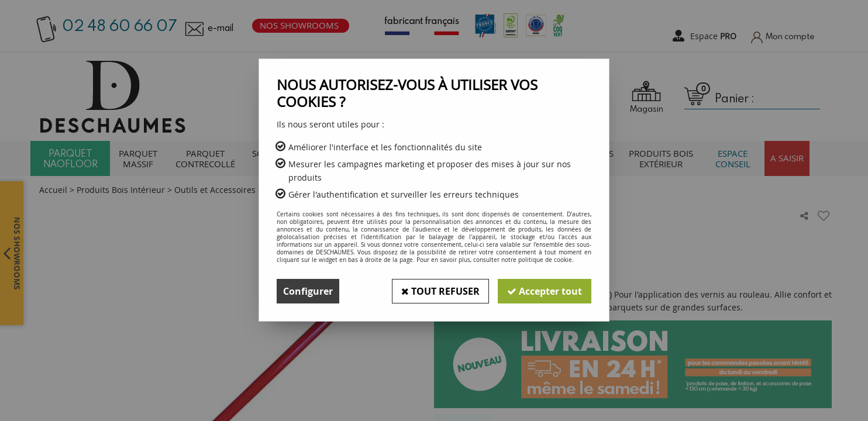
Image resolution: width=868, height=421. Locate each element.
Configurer (308, 291)
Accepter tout (545, 291)
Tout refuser (440, 291)
